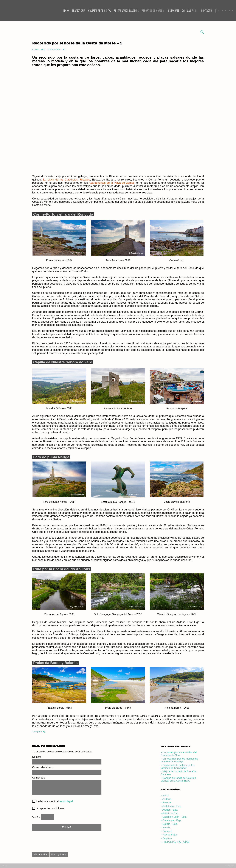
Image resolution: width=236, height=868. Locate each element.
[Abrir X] (231, 11)
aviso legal (66, 801)
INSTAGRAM (172, 11)
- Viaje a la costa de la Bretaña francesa (178, 773)
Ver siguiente (59, 855)
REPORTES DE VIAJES (150, 11)
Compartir (39, 732)
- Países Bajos (169, 835)
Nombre (37, 757)
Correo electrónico (43, 767)
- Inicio (165, 795)
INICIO (64, 11)
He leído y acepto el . (54, 801)
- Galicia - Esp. (169, 824)
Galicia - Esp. (39, 49)
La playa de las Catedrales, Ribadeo (67, 180)
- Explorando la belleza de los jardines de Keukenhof (178, 767)
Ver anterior (40, 855)
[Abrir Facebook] (224, 11)
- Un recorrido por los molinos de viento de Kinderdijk (179, 760)
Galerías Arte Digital (98, 11)
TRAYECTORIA (77, 11)
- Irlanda (166, 828)
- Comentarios (54, 49)
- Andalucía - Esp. (171, 806)
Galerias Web (187, 11)
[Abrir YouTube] (221, 11)
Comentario (39, 778)
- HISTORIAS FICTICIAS (175, 842)
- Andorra (166, 799)
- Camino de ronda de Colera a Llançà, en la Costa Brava (178, 779)
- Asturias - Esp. (170, 813)
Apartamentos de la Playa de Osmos (112, 183)
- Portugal (166, 831)
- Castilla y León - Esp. (174, 817)
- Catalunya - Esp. (171, 820)
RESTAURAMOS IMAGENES (125, 11)
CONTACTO (205, 11)
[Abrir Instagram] (217, 11)
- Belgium (166, 838)
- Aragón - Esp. (169, 810)
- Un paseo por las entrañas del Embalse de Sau (179, 754)
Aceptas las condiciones (50, 808)
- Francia (166, 803)
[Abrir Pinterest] (228, 11)
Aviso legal (230, 866)
